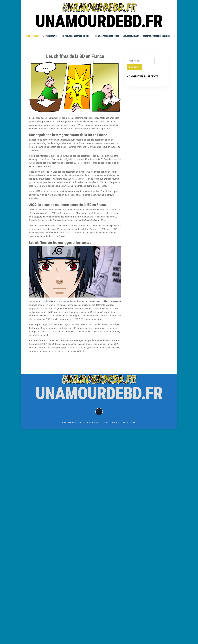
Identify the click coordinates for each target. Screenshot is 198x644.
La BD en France (32, 36)
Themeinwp (129, 422)
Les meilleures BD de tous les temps (76, 36)
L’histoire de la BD (50, 36)
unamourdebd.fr (99, 21)
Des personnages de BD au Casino (158, 36)
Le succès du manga (131, 36)
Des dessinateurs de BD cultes (107, 36)
